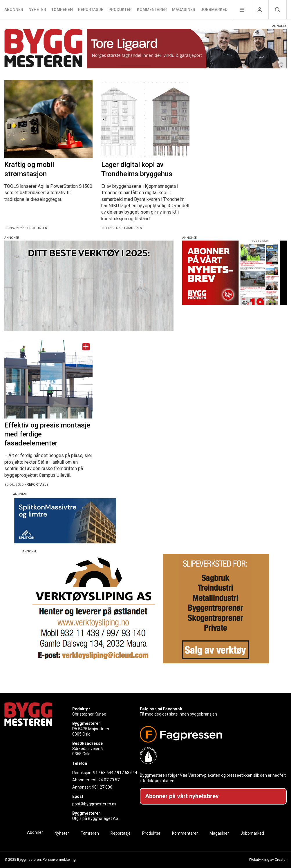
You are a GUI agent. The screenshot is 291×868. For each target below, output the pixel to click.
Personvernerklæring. (60, 860)
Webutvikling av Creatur (268, 860)
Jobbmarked (214, 10)
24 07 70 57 (109, 780)
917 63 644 (103, 773)
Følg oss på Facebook (161, 709)
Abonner (14, 10)
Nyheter (37, 10)
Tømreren (62, 10)
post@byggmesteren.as (94, 804)
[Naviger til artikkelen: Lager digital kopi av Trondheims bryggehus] (145, 119)
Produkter (120, 10)
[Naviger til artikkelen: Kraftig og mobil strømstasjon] (48, 119)
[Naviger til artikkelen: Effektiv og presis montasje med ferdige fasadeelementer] (48, 379)
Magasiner (184, 10)
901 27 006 (102, 787)
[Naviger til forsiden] (43, 49)
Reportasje (91, 10)
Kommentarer (152, 10)
